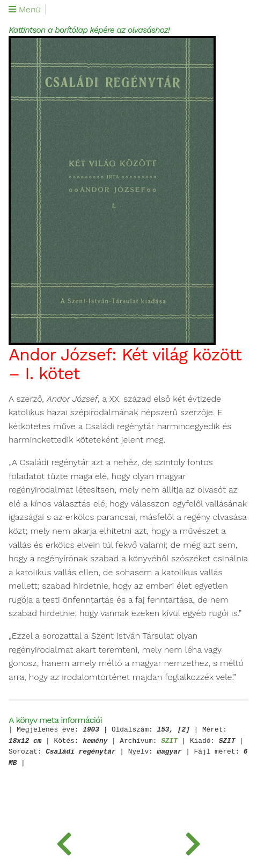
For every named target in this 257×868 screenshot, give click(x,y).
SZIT (169, 742)
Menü (25, 10)
